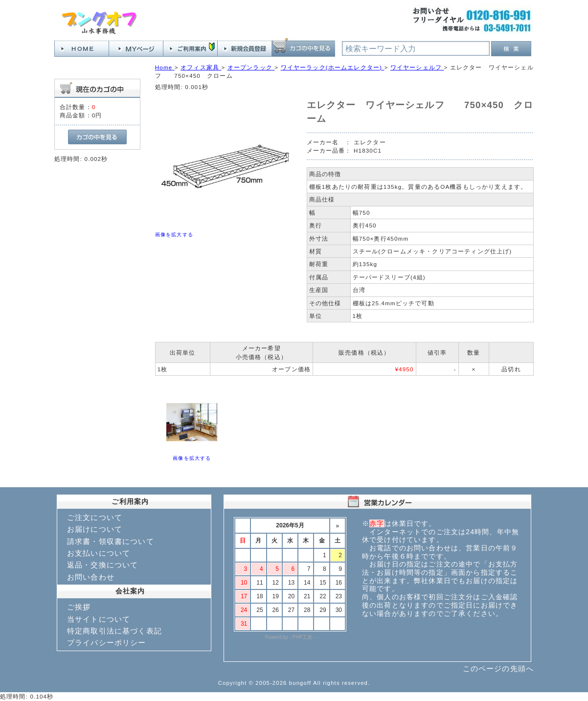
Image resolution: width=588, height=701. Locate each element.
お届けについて (95, 529)
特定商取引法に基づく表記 (114, 631)
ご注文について (95, 517)
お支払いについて (99, 553)
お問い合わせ (91, 577)
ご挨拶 (79, 607)
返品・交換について (102, 565)
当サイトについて (99, 619)
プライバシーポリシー (107, 643)
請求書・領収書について (111, 541)
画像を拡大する (174, 235)
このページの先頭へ (498, 668)
